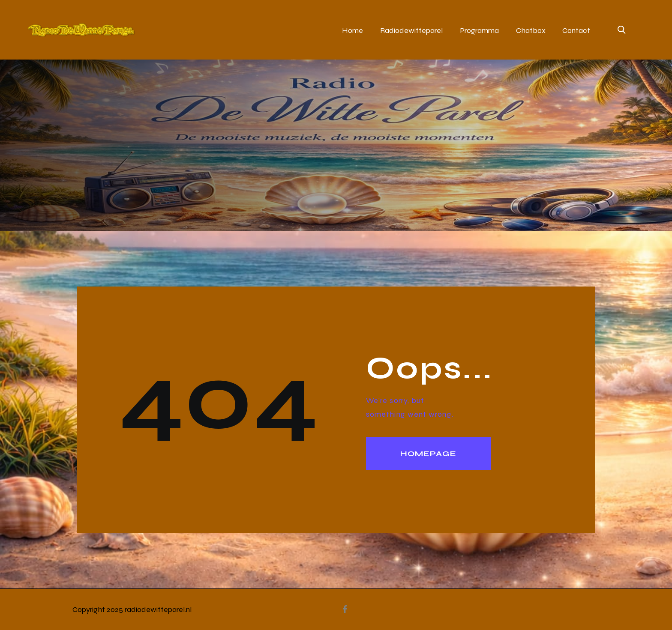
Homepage (428, 454)
